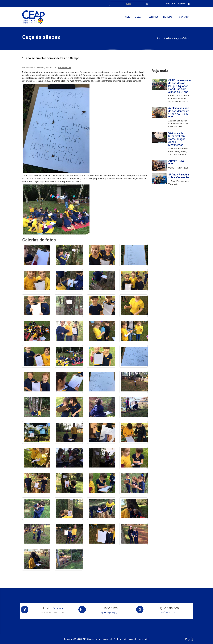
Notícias (169, 17)
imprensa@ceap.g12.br (111, 612)
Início (127, 17)
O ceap (139, 17)
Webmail (182, 4)
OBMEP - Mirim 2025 (177, 163)
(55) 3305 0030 (168, 612)
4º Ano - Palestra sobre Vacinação (179, 176)
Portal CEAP (171, 4)
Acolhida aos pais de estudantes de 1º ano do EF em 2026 (179, 112)
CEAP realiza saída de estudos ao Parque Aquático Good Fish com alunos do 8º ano (179, 86)
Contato (184, 17)
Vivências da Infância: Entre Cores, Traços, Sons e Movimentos (177, 139)
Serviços (154, 17)
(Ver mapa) (58, 608)
